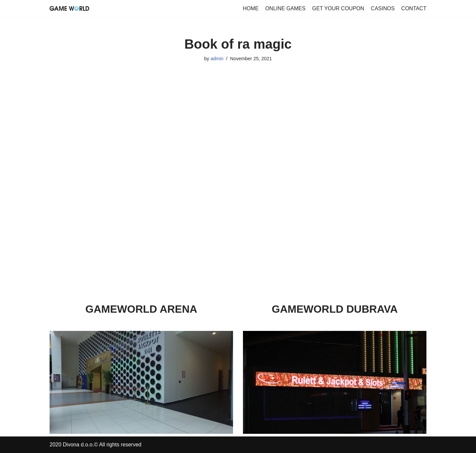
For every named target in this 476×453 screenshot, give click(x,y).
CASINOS (383, 8)
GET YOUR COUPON (338, 8)
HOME (251, 8)
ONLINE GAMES (285, 8)
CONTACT (414, 8)
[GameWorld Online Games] (69, 8)
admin (217, 59)
